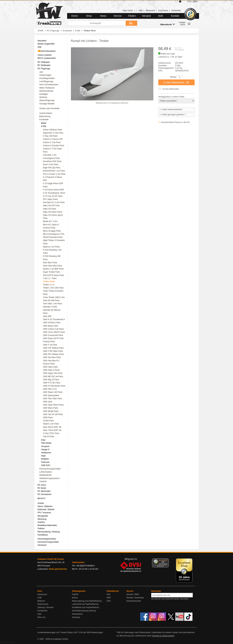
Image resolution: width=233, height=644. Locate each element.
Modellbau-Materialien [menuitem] (47, 525)
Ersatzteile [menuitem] (44, 120)
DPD (109, 598)
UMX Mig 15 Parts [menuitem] (51, 380)
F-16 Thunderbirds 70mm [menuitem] (54, 193)
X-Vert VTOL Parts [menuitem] (51, 433)
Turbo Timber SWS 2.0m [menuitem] (54, 297)
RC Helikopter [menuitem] (44, 62)
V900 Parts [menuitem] (48, 418)
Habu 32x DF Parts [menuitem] (51, 206)
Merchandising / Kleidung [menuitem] (49, 532)
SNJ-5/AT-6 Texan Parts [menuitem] (54, 275)
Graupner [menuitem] (45, 446)
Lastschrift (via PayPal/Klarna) (85, 604)
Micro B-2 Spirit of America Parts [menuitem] (51, 226)
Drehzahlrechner (134, 601)
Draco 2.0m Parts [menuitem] (51, 165)
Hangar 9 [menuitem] (45, 449)
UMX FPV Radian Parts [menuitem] (53, 354)
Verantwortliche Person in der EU (175, 122)
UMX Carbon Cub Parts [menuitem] (53, 329)
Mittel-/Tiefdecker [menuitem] (47, 88)
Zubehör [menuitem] (43, 481)
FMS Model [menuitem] (46, 443)
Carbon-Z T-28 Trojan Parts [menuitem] (53, 150)
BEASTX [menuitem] (41, 498)
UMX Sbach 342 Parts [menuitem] (53, 392)
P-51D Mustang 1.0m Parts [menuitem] (52, 251)
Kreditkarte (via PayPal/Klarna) (86, 607)
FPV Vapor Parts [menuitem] (50, 199)
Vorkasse (76, 617)
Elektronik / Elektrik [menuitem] (46, 509)
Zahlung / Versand (45, 607)
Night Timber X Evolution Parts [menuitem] (54, 242)
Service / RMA (133, 594)
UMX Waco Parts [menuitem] (51, 408)
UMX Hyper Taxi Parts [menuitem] (53, 373)
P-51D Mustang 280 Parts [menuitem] (52, 258)
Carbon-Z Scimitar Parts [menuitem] (54, 146)
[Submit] (131, 23)
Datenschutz (43, 604)
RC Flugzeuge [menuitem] (44, 69)
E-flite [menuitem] (44, 126)
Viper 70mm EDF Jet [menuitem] (52, 430)
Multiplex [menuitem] (45, 459)
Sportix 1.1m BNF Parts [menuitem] (53, 269)
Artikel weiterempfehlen (171, 109)
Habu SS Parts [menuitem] (50, 209)
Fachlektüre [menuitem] (43, 535)
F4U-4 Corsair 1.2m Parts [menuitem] (54, 174)
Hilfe (140, 11)
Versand (146, 16)
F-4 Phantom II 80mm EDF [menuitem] (53, 179)
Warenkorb (168, 24)
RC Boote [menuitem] (42, 488)
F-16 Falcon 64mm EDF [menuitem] (54, 190)
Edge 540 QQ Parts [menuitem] (52, 168)
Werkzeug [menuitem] (42, 519)
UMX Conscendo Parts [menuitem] (53, 335)
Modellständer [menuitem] (46, 475)
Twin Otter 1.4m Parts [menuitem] (53, 304)
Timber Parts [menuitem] (49, 282)
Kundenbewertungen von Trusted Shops (55, 632)
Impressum (42, 594)
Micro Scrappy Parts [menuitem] (52, 231)
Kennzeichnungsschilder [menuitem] (50, 469)
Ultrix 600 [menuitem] (47, 316)
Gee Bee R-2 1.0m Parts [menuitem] (54, 202)
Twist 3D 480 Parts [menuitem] (51, 300)
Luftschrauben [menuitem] (46, 472)
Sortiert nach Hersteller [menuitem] (50, 108)
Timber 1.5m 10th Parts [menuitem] (53, 288)
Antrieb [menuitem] (41, 503)
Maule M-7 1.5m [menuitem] (50, 221)
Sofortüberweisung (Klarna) (84, 611)
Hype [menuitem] (44, 456)
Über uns (41, 617)
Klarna (75, 598)
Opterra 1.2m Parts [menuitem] (51, 247)
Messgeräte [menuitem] (43, 516)
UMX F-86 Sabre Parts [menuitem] (53, 351)
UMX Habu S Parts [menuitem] (51, 370)
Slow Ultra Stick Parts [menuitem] (53, 266)
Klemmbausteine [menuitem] (47, 51)
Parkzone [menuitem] (45, 462)
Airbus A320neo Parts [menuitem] (53, 130)
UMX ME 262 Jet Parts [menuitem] (53, 376)
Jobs (39, 614)
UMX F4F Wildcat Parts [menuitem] (53, 348)
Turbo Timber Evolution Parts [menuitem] (53, 292)
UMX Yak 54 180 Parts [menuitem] (53, 414)
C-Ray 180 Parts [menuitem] (50, 136)
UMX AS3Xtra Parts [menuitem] (52, 323)
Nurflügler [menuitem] (44, 94)
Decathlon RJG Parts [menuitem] (52, 161)
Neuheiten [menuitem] (42, 41)
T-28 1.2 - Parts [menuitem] (50, 278)
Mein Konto (129, 11)
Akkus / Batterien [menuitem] (45, 506)
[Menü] (167, 560)
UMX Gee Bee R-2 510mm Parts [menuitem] (51, 362)
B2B (161, 16)
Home (74, 16)
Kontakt (175, 16)
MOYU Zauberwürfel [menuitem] (47, 58)
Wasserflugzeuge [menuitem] (47, 100)
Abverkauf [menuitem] (42, 545)
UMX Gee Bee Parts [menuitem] (52, 357)
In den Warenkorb (176, 82)
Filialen (132, 16)
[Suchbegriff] (96, 23)
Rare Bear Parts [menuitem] (50, 263)
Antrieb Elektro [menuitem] (46, 113)
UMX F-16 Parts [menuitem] (50, 345)
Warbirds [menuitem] (43, 97)
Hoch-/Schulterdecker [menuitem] (49, 85)
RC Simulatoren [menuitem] (45, 494)
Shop (89, 16)
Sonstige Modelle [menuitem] (47, 104)
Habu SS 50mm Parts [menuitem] (53, 212)
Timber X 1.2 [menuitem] (49, 285)
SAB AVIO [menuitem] (46, 465)
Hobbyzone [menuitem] (46, 453)
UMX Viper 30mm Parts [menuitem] (53, 405)
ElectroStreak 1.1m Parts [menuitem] (54, 171)
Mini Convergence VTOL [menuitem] (54, 234)
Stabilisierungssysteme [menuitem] (50, 478)
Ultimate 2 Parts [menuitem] (50, 307)
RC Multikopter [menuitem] (44, 65)
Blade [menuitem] (44, 123)
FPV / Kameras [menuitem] (44, 513)
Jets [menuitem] (41, 72)
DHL (109, 594)
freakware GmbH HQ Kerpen (51, 559)
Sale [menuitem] (40, 47)
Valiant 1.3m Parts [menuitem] (51, 424)
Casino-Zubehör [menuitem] (45, 55)
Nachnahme (77, 614)
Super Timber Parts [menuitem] (52, 272)
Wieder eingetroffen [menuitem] (46, 44)
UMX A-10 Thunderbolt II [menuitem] (54, 319)
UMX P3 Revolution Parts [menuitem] (54, 386)
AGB (39, 598)
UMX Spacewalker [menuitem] (51, 395)
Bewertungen (97, 632)
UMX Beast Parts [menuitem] (51, 326)
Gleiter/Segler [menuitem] (45, 75)
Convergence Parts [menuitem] (52, 158)
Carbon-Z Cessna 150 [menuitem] (53, 139)
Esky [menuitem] (43, 440)
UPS (109, 601)
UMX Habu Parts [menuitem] (50, 367)
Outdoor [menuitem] (41, 528)
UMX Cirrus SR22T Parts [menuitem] (54, 332)
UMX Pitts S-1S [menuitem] (50, 389)
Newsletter (176, 11)
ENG (189, 1)
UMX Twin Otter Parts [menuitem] (53, 399)
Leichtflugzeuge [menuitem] (46, 81)
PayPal (75, 594)
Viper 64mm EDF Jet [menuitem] (52, 427)
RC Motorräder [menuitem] (44, 491)
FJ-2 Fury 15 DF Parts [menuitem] (53, 196)
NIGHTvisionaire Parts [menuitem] (53, 237)
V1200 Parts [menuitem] (48, 421)
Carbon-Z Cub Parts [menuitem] (52, 142)
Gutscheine (163, 11)
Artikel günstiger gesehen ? (172, 115)
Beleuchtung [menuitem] (45, 116)
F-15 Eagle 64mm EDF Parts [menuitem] (53, 185)
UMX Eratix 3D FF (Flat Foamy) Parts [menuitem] (53, 340)
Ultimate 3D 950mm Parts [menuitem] (52, 312)
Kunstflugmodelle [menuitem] (47, 78)
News (103, 16)
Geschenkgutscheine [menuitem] (47, 539)
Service (118, 16)
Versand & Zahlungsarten (163, 636)
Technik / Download (135, 598)
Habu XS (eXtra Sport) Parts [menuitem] (53, 217)
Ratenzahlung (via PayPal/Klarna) (87, 601)
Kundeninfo (42, 611)
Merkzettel (150, 11)
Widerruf (41, 601)
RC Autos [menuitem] (42, 485)
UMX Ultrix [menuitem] (48, 402)
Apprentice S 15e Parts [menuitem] (53, 133)
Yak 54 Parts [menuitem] (49, 436)
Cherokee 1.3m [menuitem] (50, 155)
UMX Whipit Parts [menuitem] (51, 411)
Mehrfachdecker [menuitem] (47, 91)
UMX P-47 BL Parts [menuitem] (52, 383)
